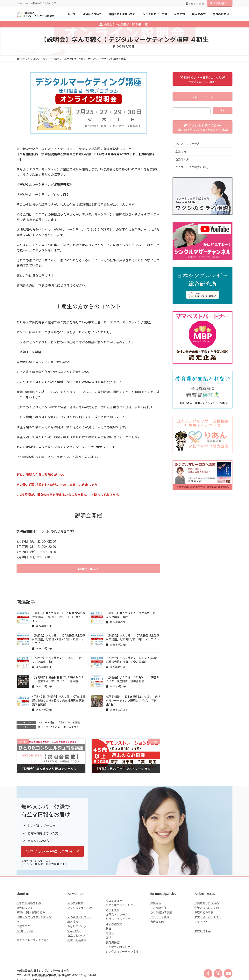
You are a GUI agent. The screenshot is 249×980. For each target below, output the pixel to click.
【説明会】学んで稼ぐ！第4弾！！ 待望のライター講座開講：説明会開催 (133, 679)
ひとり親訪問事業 (161, 912)
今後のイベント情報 (69, 722)
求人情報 (73, 922)
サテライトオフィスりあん (33, 940)
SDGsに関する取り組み (31, 912)
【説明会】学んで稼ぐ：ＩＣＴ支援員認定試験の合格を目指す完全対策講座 (132, 660)
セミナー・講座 (46, 722)
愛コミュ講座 (114, 901)
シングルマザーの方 (188, 143)
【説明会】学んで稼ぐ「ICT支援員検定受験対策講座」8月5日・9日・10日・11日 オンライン (59, 639)
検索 (223, 110)
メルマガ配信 (75, 903)
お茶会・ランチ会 (117, 914)
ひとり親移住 (158, 908)
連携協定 (156, 903)
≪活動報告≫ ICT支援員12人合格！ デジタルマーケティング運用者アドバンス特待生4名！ (133, 700)
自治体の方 (182, 159)
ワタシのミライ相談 (80, 908)
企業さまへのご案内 (207, 908)
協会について (25, 908)
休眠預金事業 (203, 931)
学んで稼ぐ (73, 727)
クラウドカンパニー (52, 727)
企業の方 (181, 151)
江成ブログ (23, 926)
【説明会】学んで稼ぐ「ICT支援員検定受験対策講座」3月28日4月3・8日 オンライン (133, 637)
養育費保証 (113, 942)
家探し (110, 933)
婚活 (109, 938)
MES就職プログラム (80, 917)
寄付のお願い (25, 931)
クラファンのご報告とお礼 (192, 167)
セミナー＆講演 (160, 917)
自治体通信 (157, 922)
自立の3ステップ (78, 935)
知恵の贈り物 (114, 924)
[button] (88, 569)
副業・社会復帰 (77, 940)
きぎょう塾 (113, 910)
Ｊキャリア (201, 922)
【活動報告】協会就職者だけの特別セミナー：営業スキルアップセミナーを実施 (58, 679)
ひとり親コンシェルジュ (121, 905)
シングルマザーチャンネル (122, 951)
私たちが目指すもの (29, 903)
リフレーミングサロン (119, 919)
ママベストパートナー (208, 917)
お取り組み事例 (204, 912)
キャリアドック (77, 926)
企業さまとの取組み (207, 903)
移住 (109, 928)
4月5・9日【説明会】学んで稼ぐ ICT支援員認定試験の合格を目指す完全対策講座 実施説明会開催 (59, 700)
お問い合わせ (220, 3)
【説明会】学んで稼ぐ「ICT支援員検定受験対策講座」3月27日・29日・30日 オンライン (59, 617)
